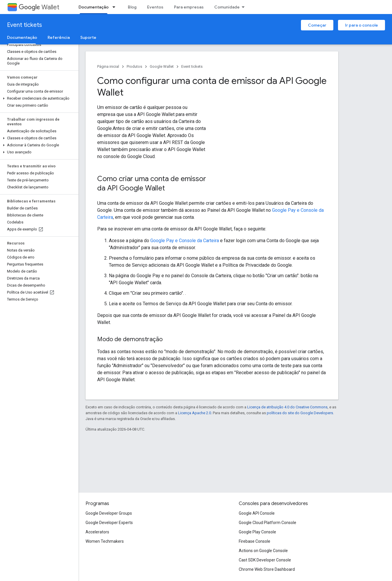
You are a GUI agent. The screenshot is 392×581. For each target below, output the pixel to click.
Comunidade (227, 7)
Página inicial (108, 66)
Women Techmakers (105, 541)
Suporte (88, 37)
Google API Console (257, 513)
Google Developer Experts (109, 523)
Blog (132, 7)
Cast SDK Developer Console (265, 560)
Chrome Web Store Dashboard (267, 569)
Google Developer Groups (109, 513)
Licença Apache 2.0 (195, 413)
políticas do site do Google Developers (300, 413)
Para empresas (189, 7)
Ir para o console (361, 25)
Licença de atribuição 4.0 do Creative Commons (287, 407)
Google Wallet (162, 66)
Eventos (155, 7)
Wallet (39, 7)
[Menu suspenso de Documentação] (116, 7)
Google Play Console (257, 532)
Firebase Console (255, 541)
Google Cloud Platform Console (268, 523)
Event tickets (25, 25)
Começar (317, 25)
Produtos (134, 66)
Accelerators (97, 532)
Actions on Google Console (263, 551)
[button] (38, 98)
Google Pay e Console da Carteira (185, 241)
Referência (59, 37)
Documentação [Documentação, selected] (94, 7)
